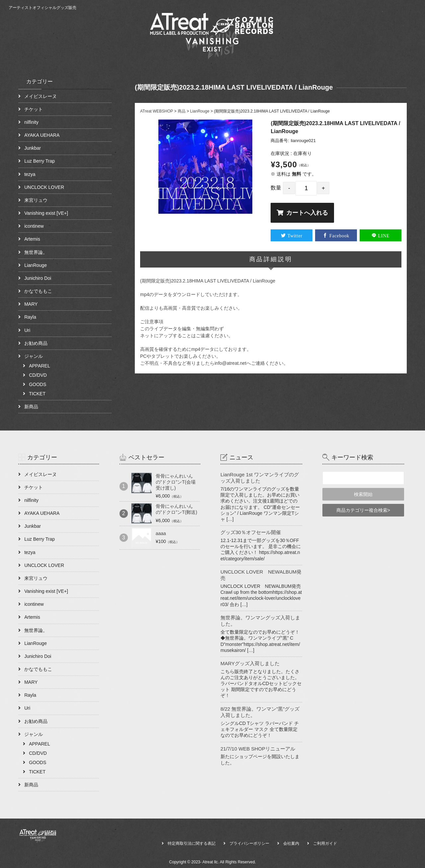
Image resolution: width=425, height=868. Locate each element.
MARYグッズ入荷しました (250, 663)
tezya (30, 174)
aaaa (161, 533)
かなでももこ (38, 291)
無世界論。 (36, 252)
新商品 (31, 407)
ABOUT (350, 44)
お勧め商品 (36, 343)
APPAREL (40, 366)
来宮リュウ (36, 200)
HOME (326, 44)
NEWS (374, 44)
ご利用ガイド (325, 843)
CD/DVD (38, 375)
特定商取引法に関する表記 (192, 843)
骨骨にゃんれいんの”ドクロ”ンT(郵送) (176, 509)
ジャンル (34, 356)
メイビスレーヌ (41, 96)
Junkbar (33, 148)
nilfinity (31, 122)
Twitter (295, 235)
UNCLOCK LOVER (44, 187)
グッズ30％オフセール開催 (251, 532)
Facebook (339, 235)
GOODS (38, 384)
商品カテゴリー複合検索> (363, 510)
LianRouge (36, 265)
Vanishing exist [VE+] (46, 213)
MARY (31, 304)
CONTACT (401, 44)
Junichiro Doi (38, 278)
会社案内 (291, 843)
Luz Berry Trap (40, 161)
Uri (27, 330)
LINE (384, 235)
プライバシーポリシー (249, 843)
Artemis (32, 239)
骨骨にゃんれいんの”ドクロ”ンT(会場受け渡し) (176, 482)
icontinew (34, 226)
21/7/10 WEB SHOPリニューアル (258, 749)
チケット (34, 109)
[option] (206, 167)
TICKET (37, 394)
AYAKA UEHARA (42, 135)
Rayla (30, 317)
